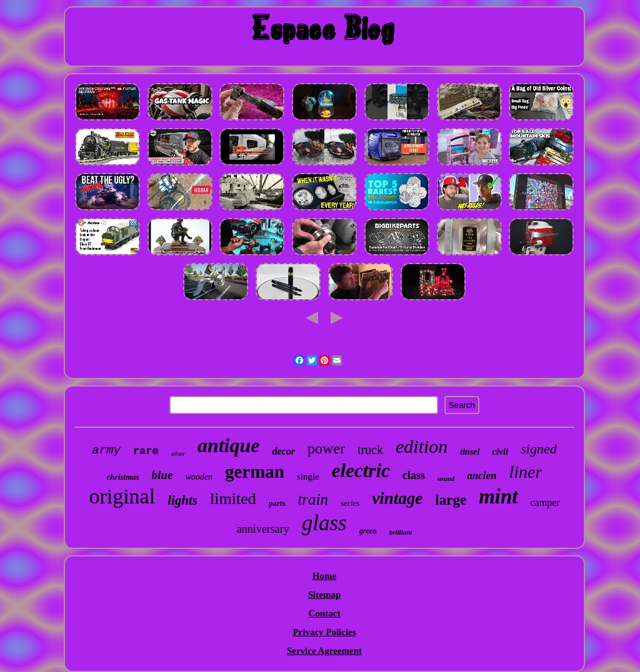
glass (324, 523)
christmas (123, 477)
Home (324, 576)
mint (498, 497)
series (350, 503)
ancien (482, 476)
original (122, 496)
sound (446, 478)
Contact (325, 613)
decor (283, 451)
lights (182, 500)
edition (422, 446)
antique (229, 445)
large (451, 500)
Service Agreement (324, 651)
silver (178, 454)
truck (370, 450)
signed (538, 449)
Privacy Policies (324, 632)
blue (162, 475)
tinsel (470, 452)
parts (277, 503)
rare (146, 451)
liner (526, 472)
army (106, 450)
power (326, 448)
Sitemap (325, 595)
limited (233, 499)
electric (361, 471)
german (255, 472)
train (313, 499)
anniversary (263, 529)
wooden (199, 477)
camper (545, 502)
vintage (397, 498)
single (308, 477)
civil (500, 452)
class (414, 475)
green (368, 531)
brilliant (401, 532)
